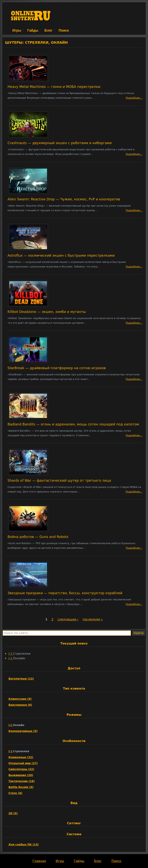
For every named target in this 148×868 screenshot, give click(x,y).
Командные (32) (21, 757)
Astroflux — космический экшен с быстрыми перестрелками (61, 255)
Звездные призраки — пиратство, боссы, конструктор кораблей (65, 593)
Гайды (33, 30)
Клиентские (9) (20, 699)
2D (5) (13, 813)
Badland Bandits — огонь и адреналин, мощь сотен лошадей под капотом (73, 424)
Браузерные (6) (20, 705)
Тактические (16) (22, 781)
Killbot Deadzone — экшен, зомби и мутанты (47, 312)
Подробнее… (134, 98)
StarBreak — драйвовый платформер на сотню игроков (57, 368)
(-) (11, 654)
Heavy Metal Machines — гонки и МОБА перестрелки (54, 87)
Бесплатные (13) (21, 679)
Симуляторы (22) (21, 769)
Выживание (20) (21, 775)
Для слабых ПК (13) (24, 844)
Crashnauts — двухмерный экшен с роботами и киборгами (60, 143)
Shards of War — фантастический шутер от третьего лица (59, 481)
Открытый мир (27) (23, 763)
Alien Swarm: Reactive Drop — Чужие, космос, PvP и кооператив (64, 199)
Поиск (64, 30)
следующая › (68, 619)
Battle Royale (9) (21, 787)
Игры (17, 30)
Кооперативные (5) (23, 731)
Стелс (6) (15, 793)
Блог (48, 30)
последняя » (93, 619)
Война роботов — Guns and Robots (38, 537)
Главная (39, 861)
